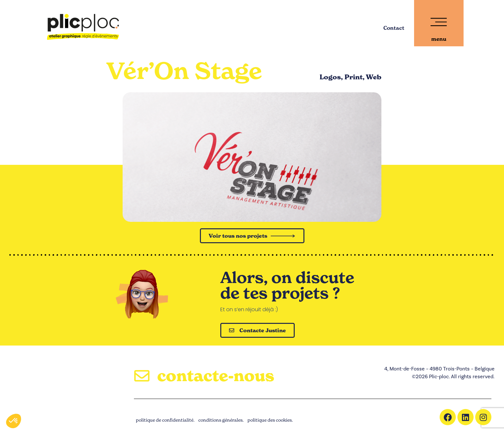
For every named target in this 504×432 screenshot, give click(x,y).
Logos (330, 77)
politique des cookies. (270, 420)
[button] (14, 421)
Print (354, 77)
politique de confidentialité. (165, 420)
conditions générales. (221, 420)
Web (374, 77)
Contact (394, 28)
